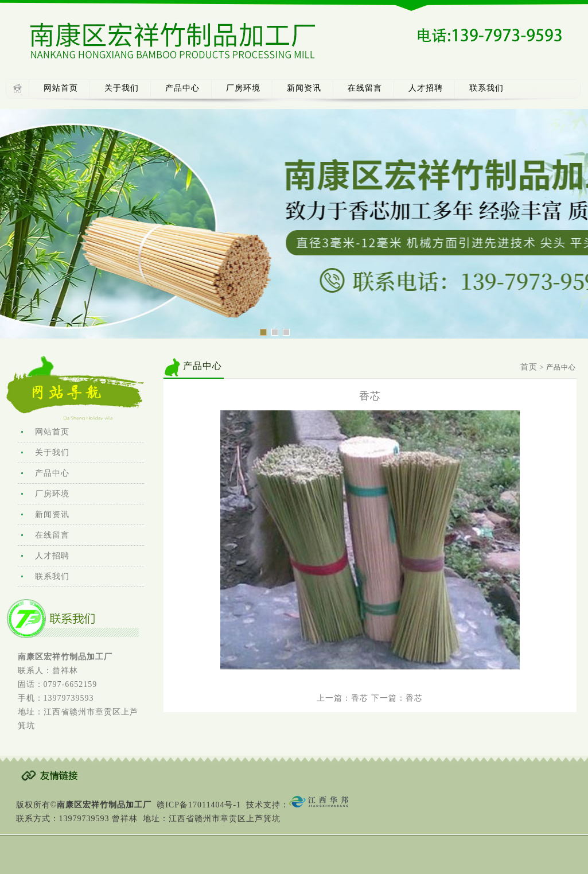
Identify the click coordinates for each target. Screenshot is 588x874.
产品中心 (182, 88)
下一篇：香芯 (397, 698)
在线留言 (365, 88)
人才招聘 (426, 88)
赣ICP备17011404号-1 (199, 805)
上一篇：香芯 (342, 698)
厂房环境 (243, 88)
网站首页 (61, 88)
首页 (529, 367)
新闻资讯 (304, 88)
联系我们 (486, 88)
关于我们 (122, 88)
